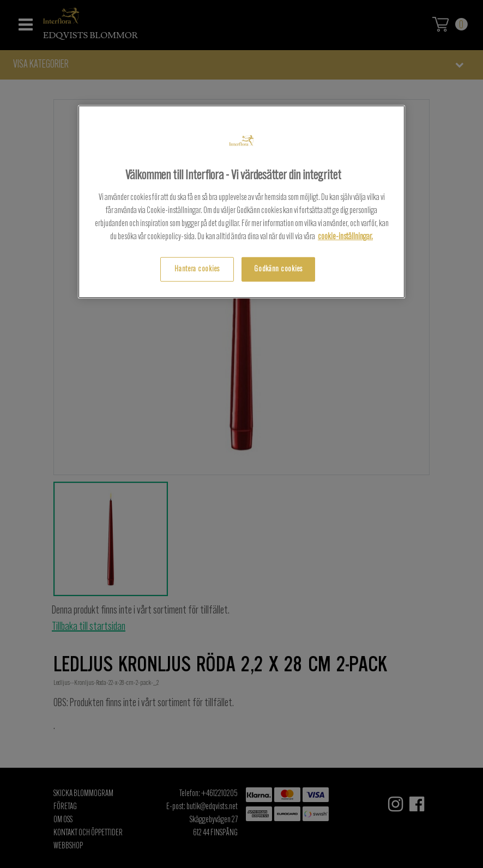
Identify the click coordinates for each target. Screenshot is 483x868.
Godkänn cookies (278, 269)
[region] (241, 202)
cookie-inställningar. (345, 236)
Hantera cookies (197, 269)
